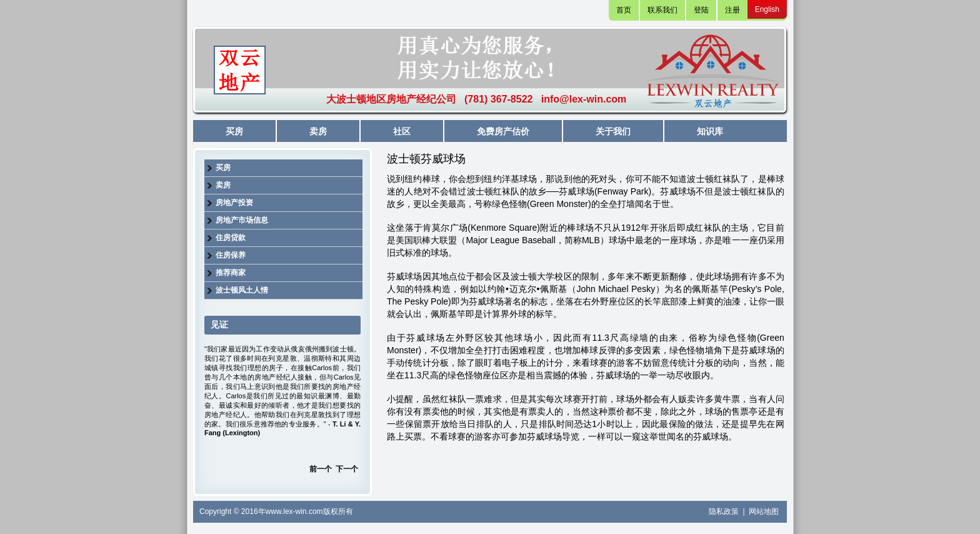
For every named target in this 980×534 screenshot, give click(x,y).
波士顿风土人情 (242, 290)
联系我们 (662, 10)
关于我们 (613, 131)
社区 (402, 131)
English (767, 9)
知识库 (710, 131)
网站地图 (764, 511)
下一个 (347, 469)
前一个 (321, 469)
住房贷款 (231, 238)
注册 (732, 10)
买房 (234, 131)
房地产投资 (234, 203)
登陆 (701, 10)
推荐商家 (231, 273)
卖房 (318, 131)
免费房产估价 (503, 131)
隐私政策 (725, 511)
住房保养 (231, 255)
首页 (624, 10)
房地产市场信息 (242, 220)
